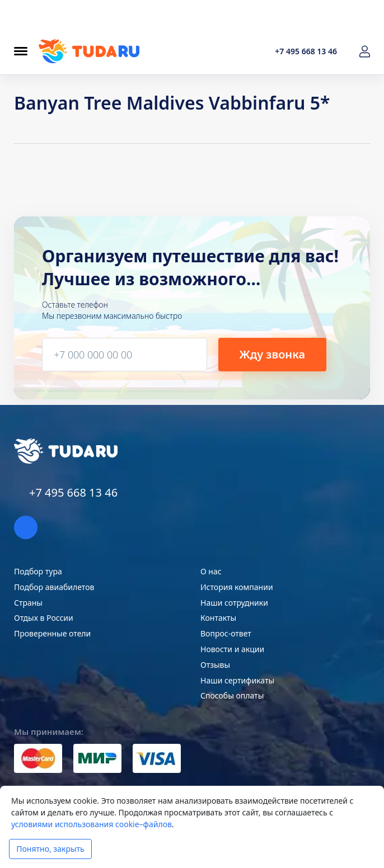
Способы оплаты (232, 695)
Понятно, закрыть (50, 849)
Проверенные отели (52, 633)
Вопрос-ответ (226, 633)
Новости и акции (232, 649)
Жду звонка (272, 354)
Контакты (218, 618)
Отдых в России (44, 618)
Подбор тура (38, 571)
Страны (28, 603)
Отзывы (215, 665)
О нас (211, 571)
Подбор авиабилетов (54, 587)
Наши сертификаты (237, 680)
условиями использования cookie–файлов (92, 824)
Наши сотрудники (234, 603)
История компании (237, 587)
